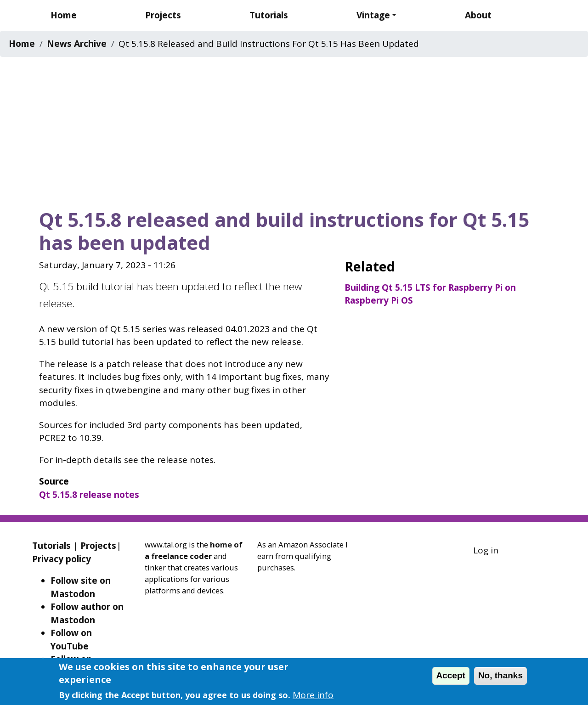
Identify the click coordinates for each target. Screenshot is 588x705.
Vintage (373, 15)
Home (64, 15)
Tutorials (269, 15)
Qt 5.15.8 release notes (89, 495)
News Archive (77, 44)
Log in (486, 550)
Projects (163, 15)
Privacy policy (62, 559)
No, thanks (500, 675)
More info (313, 695)
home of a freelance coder (194, 550)
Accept (451, 675)
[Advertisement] (294, 130)
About (478, 15)
